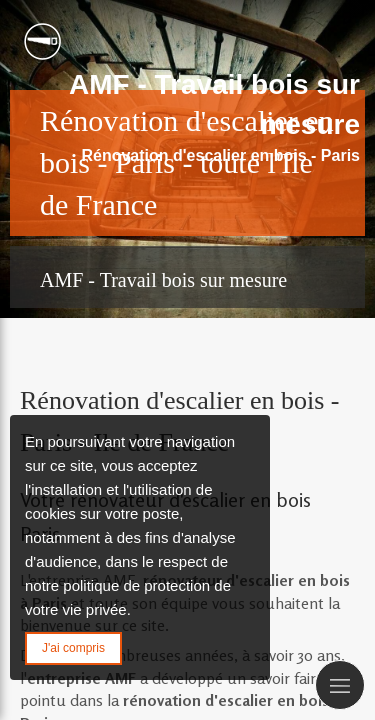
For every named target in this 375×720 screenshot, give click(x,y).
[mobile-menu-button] (340, 685)
